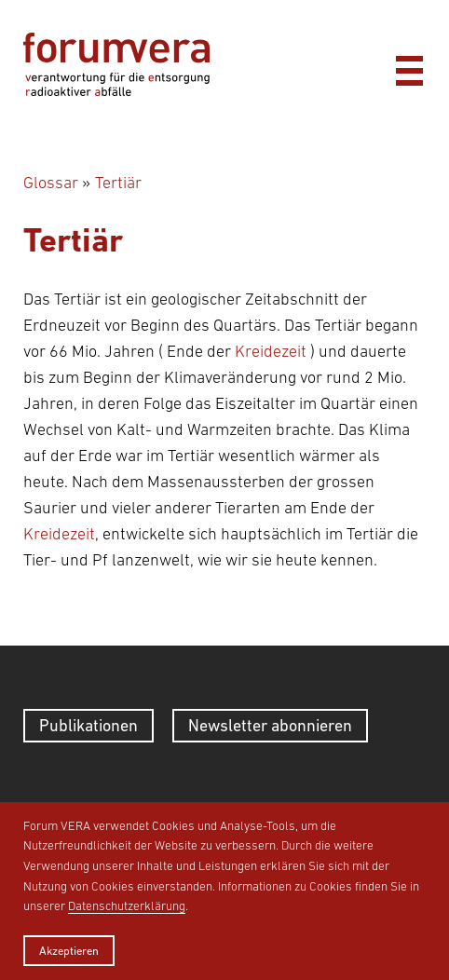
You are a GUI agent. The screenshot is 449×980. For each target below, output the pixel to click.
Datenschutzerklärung (127, 906)
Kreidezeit (271, 351)
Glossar (51, 183)
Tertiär (118, 183)
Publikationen (88, 725)
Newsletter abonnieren (270, 725)
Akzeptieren (69, 951)
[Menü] (409, 66)
